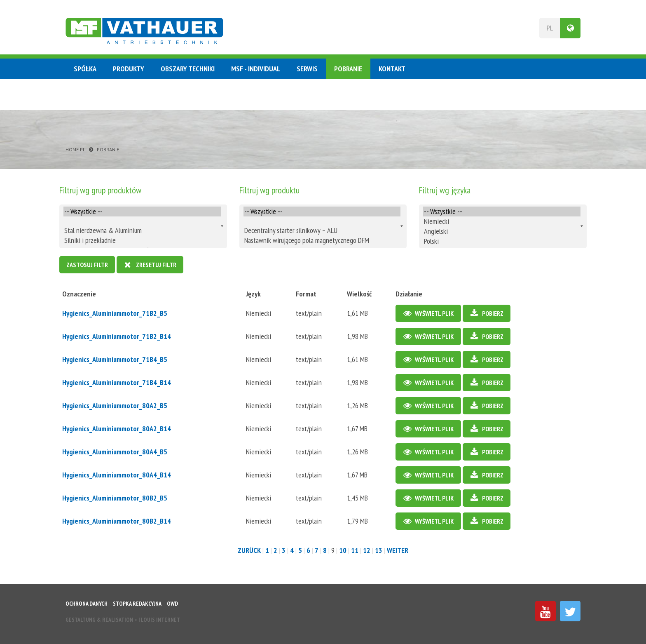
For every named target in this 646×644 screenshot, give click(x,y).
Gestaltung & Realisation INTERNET (123, 620)
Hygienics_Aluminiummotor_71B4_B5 (115, 359)
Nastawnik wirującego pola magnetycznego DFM (322, 240)
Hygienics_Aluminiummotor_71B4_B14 (117, 382)
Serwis (307, 69)
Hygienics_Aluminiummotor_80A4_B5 (115, 452)
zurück (249, 550)
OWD (172, 604)
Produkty (129, 69)
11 (355, 550)
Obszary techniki (188, 69)
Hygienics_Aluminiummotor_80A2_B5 (115, 405)
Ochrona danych (87, 604)
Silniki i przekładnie (142, 240)
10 (343, 550)
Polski (502, 241)
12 (367, 550)
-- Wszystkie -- (142, 212)
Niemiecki (502, 221)
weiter (398, 550)
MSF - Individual (256, 69)
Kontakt (392, 69)
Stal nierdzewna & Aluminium (142, 230)
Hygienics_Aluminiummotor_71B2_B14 (117, 336)
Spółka (85, 69)
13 (379, 550)
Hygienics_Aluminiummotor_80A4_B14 (117, 475)
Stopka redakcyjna (137, 604)
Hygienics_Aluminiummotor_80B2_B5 (115, 498)
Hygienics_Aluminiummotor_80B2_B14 (117, 521)
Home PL (75, 149)
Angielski (502, 231)
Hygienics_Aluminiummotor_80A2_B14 (117, 429)
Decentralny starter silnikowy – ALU (322, 230)
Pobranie (348, 69)
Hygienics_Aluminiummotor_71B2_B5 (115, 313)
